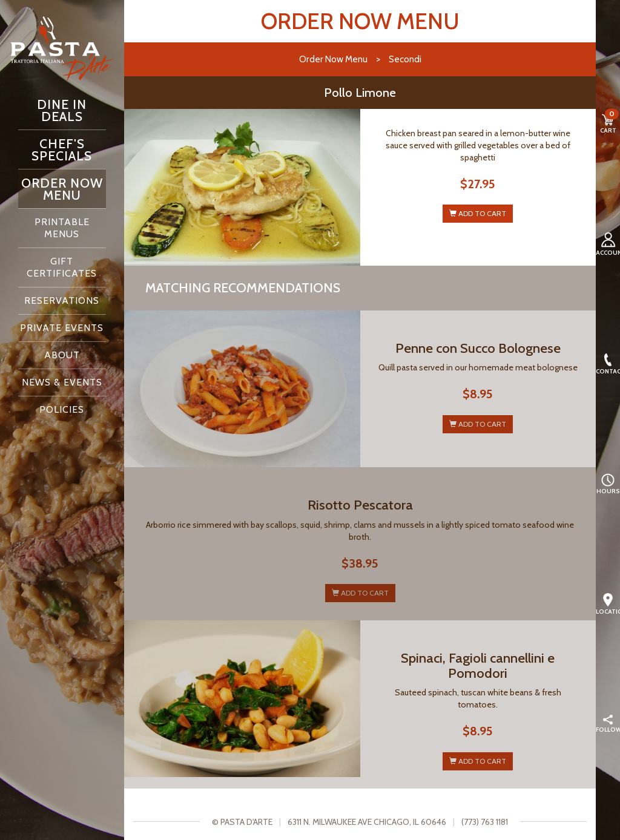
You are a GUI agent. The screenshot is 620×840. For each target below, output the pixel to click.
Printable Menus (62, 228)
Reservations (62, 300)
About (62, 355)
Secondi (405, 59)
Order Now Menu (62, 189)
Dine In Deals (62, 110)
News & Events (62, 382)
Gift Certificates (62, 267)
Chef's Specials (62, 149)
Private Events (62, 328)
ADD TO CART (478, 213)
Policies (62, 409)
